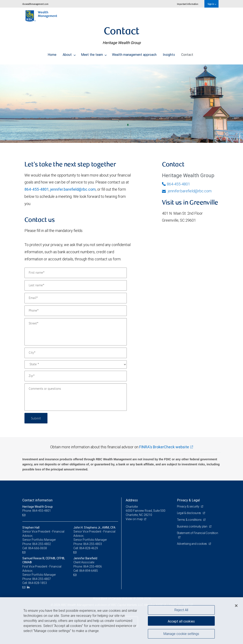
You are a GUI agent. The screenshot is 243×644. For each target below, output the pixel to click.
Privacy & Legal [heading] (188, 500)
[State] (76, 364)
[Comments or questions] (76, 397)
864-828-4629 (89, 548)
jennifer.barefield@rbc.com (73, 189)
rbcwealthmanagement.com (35, 4)
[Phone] (76, 311)
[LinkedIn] (29, 587)
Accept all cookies (181, 621)
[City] (76, 353)
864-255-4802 (42, 544)
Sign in (212, 4)
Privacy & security (188, 506)
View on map (134, 519)
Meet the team (94, 54)
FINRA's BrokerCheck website (164, 447)
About (69, 54)
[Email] (76, 298)
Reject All (181, 610)
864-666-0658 (38, 548)
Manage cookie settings (181, 634)
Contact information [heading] (37, 500)
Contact (187, 54)
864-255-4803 (93, 544)
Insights (169, 54)
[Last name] (76, 285)
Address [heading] (132, 500)
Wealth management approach (134, 54)
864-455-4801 (37, 189)
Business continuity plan (192, 526)
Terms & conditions (190, 520)
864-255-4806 (93, 566)
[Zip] (76, 376)
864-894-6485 (89, 571)
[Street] (76, 332)
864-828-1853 (38, 583)
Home (52, 54)
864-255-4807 (42, 579)
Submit (36, 418)
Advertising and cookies (192, 544)
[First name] (76, 273)
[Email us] (24, 515)
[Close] (236, 606)
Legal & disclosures (189, 513)
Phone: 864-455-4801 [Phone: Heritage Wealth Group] (37, 511)
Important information (188, 4)
